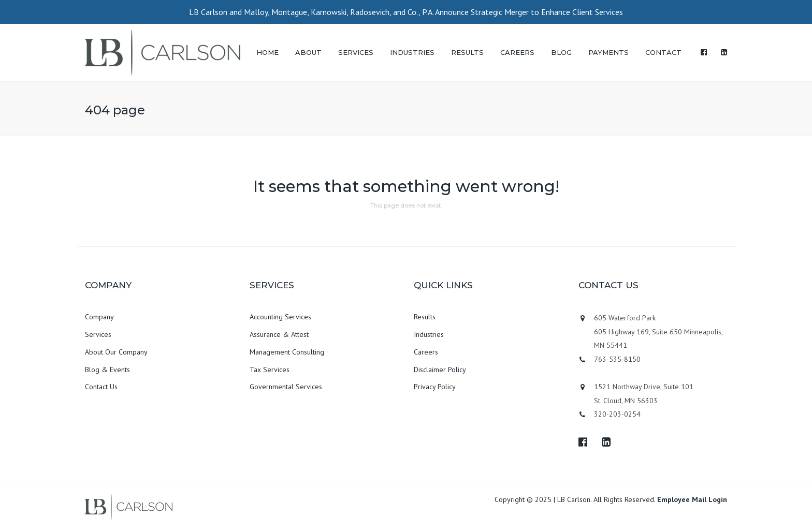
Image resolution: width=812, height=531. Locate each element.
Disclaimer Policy (440, 370)
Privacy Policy (435, 387)
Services (98, 334)
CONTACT (663, 52)
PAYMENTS (608, 52)
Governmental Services (286, 387)
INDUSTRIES (412, 52)
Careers (426, 352)
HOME (267, 52)
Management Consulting (287, 352)
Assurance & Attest (279, 334)
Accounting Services (280, 317)
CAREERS (517, 52)
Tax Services (270, 370)
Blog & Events (107, 370)
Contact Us (101, 387)
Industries (429, 334)
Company (99, 317)
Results (425, 317)
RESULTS (467, 52)
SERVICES (356, 52)
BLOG (561, 52)
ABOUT (308, 52)
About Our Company (116, 352)
